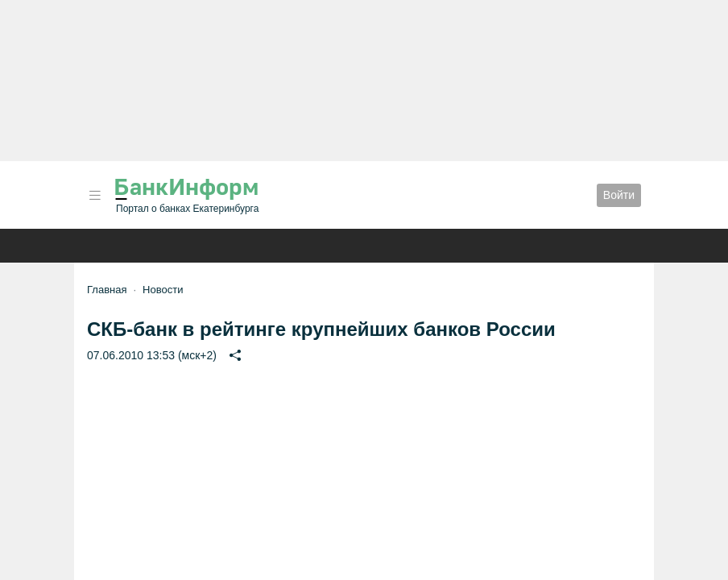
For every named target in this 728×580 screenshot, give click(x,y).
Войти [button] (619, 195)
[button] (95, 195)
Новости (163, 290)
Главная (107, 290)
